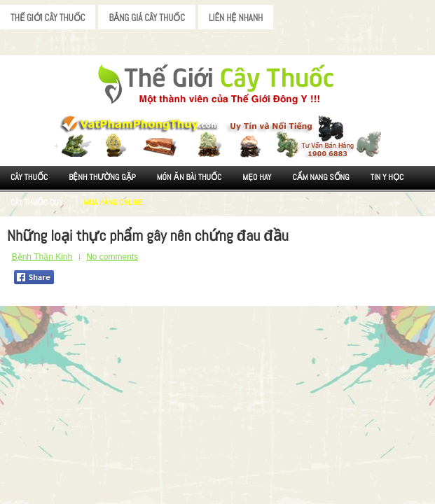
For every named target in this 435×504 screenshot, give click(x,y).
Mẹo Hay (257, 177)
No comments (112, 257)
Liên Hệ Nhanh (236, 18)
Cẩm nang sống (320, 177)
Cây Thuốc (29, 177)
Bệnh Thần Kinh (42, 257)
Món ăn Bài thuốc (189, 177)
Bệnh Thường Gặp (102, 177)
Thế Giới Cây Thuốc (48, 18)
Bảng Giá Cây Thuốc (147, 18)
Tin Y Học (387, 177)
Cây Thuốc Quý (36, 202)
